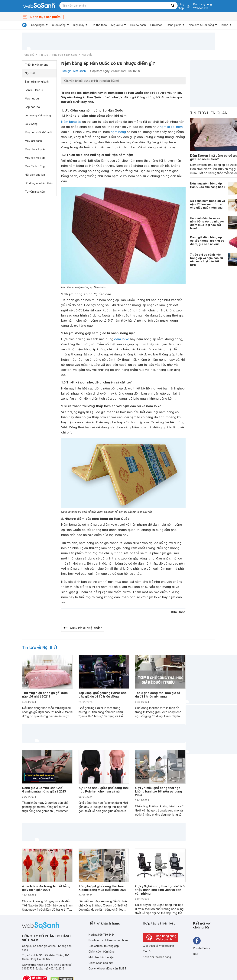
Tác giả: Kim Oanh (73, 71)
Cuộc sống (59, 25)
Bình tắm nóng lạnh (37, 82)
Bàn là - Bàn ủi (34, 90)
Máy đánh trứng (35, 166)
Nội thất (87, 55)
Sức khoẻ (156, 25)
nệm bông (118, 132)
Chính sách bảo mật (101, 963)
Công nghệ (38, 25)
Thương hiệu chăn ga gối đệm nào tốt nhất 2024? (45, 695)
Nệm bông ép (71, 122)
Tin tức (43, 55)
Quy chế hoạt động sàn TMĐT (107, 969)
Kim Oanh (178, 612)
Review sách (138, 25)
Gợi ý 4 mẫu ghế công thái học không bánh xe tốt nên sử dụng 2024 (159, 791)
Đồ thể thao (99, 25)
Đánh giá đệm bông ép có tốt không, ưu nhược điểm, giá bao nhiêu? (207, 241)
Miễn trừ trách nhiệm (101, 957)
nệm (179, 127)
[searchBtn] (173, 6)
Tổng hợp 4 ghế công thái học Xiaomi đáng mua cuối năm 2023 (102, 888)
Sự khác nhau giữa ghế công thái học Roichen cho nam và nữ (104, 789)
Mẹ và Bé (117, 25)
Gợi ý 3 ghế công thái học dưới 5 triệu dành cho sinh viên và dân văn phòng (160, 890)
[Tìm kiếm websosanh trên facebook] (197, 941)
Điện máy (79, 25)
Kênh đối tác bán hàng (157, 957)
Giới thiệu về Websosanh (158, 946)
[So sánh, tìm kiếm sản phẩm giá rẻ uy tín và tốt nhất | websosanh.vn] (39, 6)
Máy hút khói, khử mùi (38, 132)
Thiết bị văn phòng (37, 65)
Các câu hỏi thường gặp (104, 946)
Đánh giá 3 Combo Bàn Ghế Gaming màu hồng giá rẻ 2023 (44, 789)
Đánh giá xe (174, 25)
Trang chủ (28, 55)
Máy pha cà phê (35, 149)
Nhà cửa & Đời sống (201, 25)
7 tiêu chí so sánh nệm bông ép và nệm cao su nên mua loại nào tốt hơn (206, 260)
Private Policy (201, 948)
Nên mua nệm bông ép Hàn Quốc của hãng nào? (208, 185)
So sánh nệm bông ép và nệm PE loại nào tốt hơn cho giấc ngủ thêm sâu (208, 204)
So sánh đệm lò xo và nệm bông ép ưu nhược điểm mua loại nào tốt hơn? (207, 223)
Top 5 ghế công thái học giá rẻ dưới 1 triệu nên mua (157, 695)
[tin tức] (24, 25)
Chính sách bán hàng (102, 952)
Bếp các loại (33, 107)
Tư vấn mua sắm (35, 192)
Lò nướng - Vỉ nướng (38, 115)
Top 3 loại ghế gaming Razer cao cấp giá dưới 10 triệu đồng (103, 695)
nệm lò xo (167, 127)
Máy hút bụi (32, 99)
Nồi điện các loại (35, 175)
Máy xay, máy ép (35, 158)
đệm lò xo (122, 339)
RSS (196, 954)
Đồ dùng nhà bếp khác (39, 183)
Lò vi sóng (31, 124)
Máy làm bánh (33, 141)
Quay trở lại (86, 628)
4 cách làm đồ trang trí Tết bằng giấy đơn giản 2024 (46, 888)
